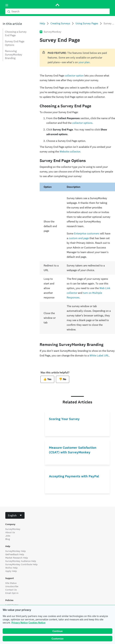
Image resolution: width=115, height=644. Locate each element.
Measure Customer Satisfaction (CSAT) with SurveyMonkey (73, 450)
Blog (8, 539)
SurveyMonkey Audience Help (21, 561)
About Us (10, 532)
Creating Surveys (60, 23)
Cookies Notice (37, 623)
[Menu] (7, 5)
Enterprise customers (87, 234)
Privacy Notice (20, 623)
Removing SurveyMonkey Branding (14, 55)
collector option (74, 76)
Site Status (11, 583)
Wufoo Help (11, 568)
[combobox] (15, 515)
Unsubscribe (12, 586)
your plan (84, 62)
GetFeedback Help (15, 554)
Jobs (8, 536)
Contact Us (11, 590)
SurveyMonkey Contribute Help (21, 564)
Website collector (70, 152)
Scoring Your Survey (64, 419)
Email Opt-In (12, 593)
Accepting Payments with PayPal (74, 476)
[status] (77, 58)
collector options (82, 123)
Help (42, 23)
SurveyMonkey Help (16, 551)
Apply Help (11, 571)
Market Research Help (17, 558)
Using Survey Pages (87, 23)
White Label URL (99, 355)
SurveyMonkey (13, 529)
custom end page (79, 238)
